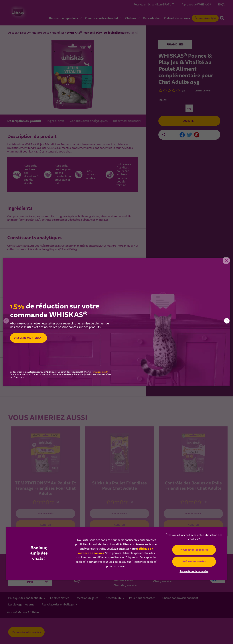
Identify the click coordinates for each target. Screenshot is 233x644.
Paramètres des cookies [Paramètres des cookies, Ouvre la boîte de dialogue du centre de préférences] (194, 571)
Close (225, 264)
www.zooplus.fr (100, 372)
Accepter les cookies (195, 550)
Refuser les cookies (194, 561)
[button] (227, 321)
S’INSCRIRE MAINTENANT (31, 338)
